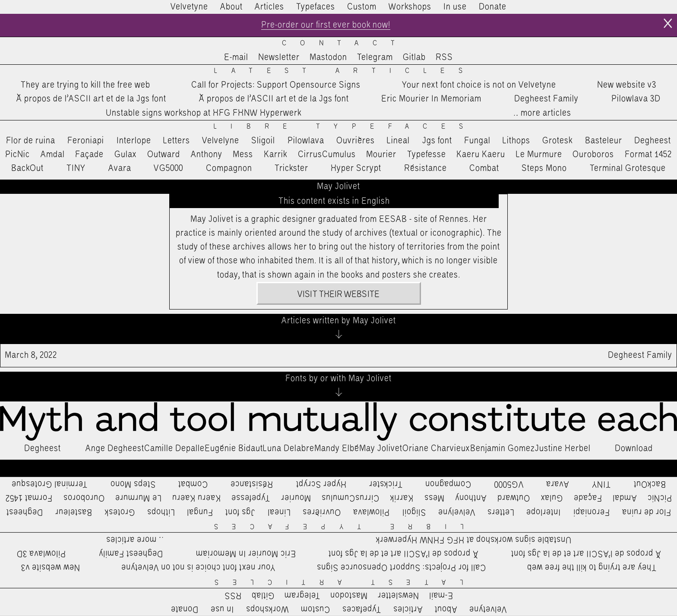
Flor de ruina (31, 141)
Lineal (398, 141)
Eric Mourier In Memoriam (431, 99)
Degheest (653, 141)
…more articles (542, 113)
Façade (89, 155)
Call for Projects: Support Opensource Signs (276, 85)
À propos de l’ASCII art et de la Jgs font (91, 99)
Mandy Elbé (337, 449)
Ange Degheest (115, 449)
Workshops (410, 7)
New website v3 (627, 85)
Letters (177, 141)
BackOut (27, 168)
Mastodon (328, 57)
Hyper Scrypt (356, 168)
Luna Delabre (289, 449)
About (231, 7)
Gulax (126, 155)
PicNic (17, 155)
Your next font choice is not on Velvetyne (479, 85)
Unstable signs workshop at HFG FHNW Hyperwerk (204, 113)
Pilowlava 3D (636, 99)
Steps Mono (544, 168)
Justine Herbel (563, 449)
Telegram (375, 57)
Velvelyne (221, 141)
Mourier (381, 155)
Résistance (425, 168)
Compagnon (229, 168)
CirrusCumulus (327, 155)
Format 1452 (648, 155)
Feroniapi (86, 141)
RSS (444, 57)
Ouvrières (356, 141)
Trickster (291, 168)
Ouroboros (593, 155)
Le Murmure (539, 155)
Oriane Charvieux (436, 449)
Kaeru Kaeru (481, 155)
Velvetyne (189, 7)
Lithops (516, 141)
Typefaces (316, 7)
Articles (269, 7)
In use (455, 7)
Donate (493, 7)
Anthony (207, 155)
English (376, 201)
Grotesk (557, 141)
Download (634, 449)
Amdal (53, 155)
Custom (362, 7)
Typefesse (427, 155)
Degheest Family (546, 99)
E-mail (236, 57)
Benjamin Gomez (503, 449)
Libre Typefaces (345, 127)
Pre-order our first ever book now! (326, 25)
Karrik (275, 155)
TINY (76, 168)
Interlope (134, 141)
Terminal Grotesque (628, 168)
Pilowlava (306, 141)
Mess (243, 155)
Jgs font (437, 141)
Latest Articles (345, 71)
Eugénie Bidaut (234, 449)
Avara (120, 168)
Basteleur (604, 141)
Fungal (477, 141)
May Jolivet (381, 449)
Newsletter (279, 57)
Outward (164, 155)
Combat (484, 168)
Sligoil (263, 141)
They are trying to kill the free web (85, 85)
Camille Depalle (174, 449)
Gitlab (414, 57)
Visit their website (338, 294)
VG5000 (168, 168)
